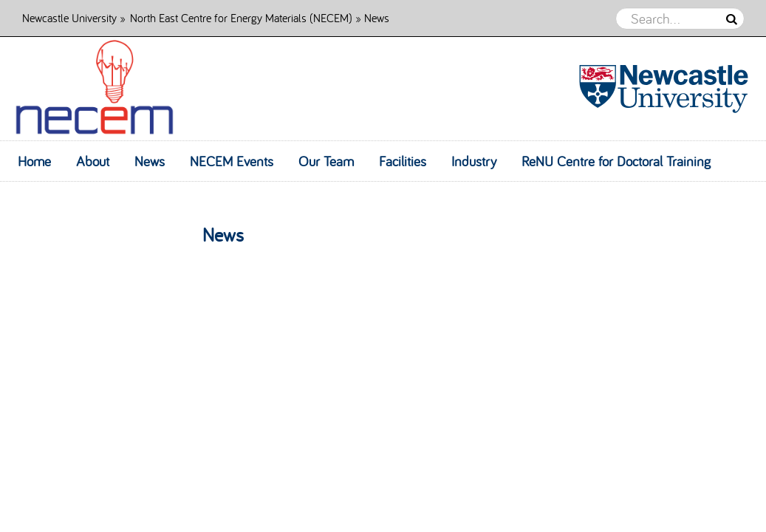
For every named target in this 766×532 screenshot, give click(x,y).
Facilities (403, 161)
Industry (474, 161)
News (150, 161)
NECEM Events (232, 161)
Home (34, 161)
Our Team (326, 161)
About (93, 161)
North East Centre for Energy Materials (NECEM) (241, 17)
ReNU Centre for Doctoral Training (616, 161)
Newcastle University (69, 17)
